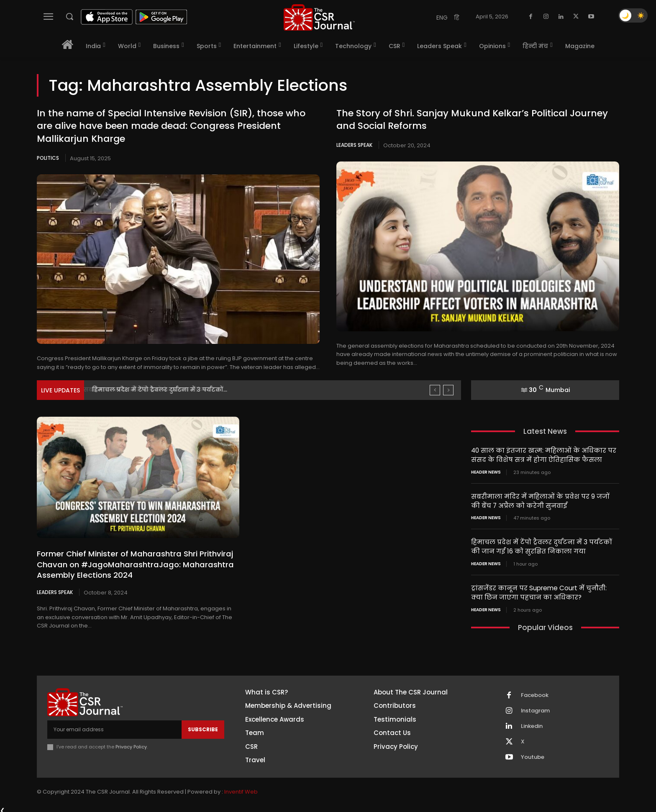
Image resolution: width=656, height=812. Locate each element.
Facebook (535, 692)
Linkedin (532, 723)
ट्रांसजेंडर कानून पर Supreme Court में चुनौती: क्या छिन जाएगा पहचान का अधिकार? (539, 590)
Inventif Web (241, 789)
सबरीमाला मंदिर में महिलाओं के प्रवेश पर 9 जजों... (157, 389)
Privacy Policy (131, 744)
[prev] (435, 390)
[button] (69, 16)
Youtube (533, 754)
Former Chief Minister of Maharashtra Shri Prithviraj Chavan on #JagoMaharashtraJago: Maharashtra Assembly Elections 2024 (133, 564)
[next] (448, 390)
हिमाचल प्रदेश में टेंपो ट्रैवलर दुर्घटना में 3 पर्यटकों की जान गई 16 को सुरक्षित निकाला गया (541, 545)
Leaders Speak (354, 145)
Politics (48, 158)
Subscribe (203, 726)
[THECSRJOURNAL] (319, 17)
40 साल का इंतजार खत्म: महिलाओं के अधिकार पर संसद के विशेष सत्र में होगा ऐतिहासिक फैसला (543, 455)
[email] (114, 727)
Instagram (536, 708)
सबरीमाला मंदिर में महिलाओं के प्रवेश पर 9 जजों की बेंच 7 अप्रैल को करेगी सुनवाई (540, 500)
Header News (486, 471)
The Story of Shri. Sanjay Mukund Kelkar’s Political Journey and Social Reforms (472, 120)
